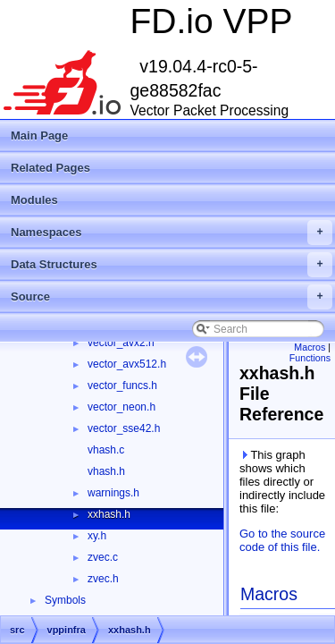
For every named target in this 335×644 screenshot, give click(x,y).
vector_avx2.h (121, 343)
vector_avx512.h (127, 364)
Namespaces (172, 233)
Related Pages (50, 168)
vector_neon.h (121, 407)
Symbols (65, 600)
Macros (310, 347)
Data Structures (172, 265)
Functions (310, 358)
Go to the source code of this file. (282, 540)
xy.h (97, 536)
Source (172, 297)
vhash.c (106, 450)
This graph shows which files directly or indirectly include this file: (282, 482)
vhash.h (106, 471)
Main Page (39, 136)
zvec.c (103, 557)
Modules (34, 200)
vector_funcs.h (122, 386)
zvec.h (103, 579)
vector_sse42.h (124, 428)
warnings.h (113, 493)
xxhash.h (109, 514)
